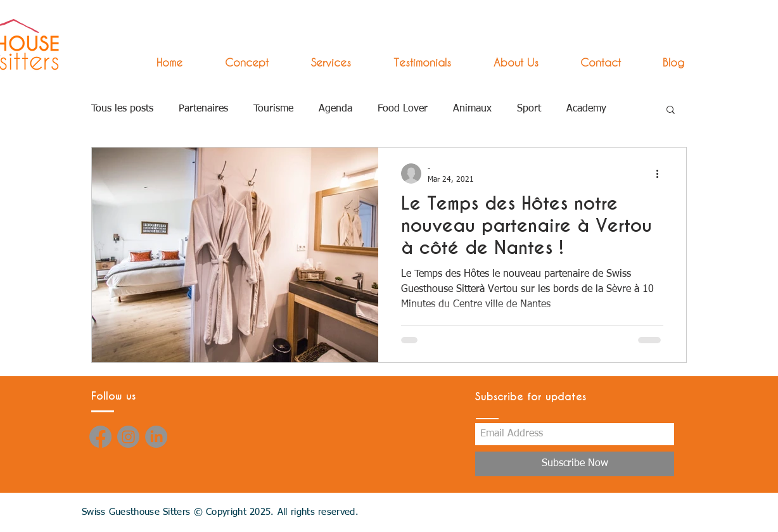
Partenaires (203, 109)
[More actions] (661, 174)
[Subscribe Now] (575, 464)
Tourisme (273, 109)
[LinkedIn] (156, 437)
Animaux (472, 109)
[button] (319, 62)
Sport (529, 109)
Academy (586, 109)
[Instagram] (128, 437)
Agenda (335, 109)
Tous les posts (122, 109)
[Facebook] (100, 437)
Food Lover (403, 109)
